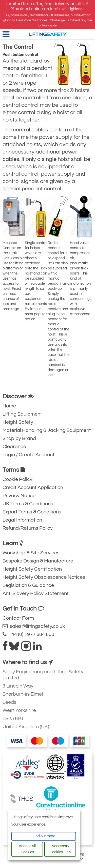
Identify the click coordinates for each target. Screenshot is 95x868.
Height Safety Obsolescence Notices (44, 577)
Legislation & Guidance (28, 585)
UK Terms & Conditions (28, 504)
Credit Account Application (33, 488)
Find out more (44, 836)
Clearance (14, 447)
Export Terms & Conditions (32, 512)
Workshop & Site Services (31, 553)
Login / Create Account (29, 455)
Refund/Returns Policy (28, 528)
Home (9, 406)
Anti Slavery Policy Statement (36, 593)
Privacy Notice (19, 496)
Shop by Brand (19, 438)
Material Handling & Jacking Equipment (47, 430)
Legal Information (22, 520)
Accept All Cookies (27, 849)
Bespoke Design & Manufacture (38, 561)
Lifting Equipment (22, 414)
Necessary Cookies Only (60, 849)
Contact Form (18, 618)
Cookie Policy (17, 479)
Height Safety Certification (32, 569)
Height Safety (18, 422)
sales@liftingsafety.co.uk (34, 626)
